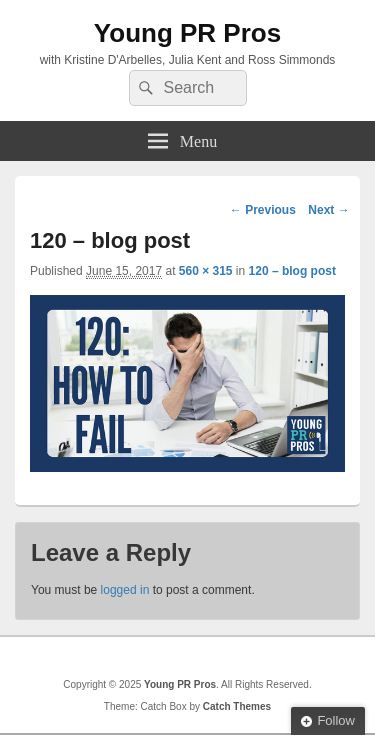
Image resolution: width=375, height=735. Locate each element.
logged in (125, 590)
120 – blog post (292, 271)
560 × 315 (206, 271)
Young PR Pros (187, 33)
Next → (328, 210)
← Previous (263, 210)
